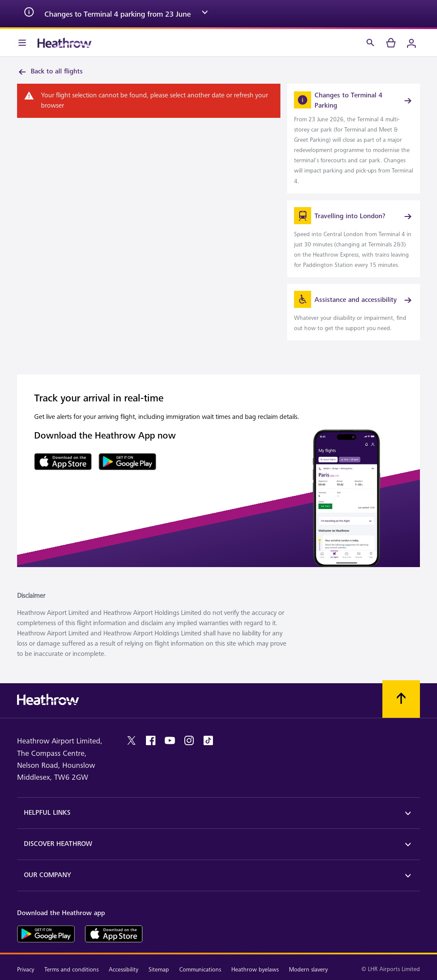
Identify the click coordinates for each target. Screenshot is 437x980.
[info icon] (29, 14)
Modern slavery (308, 970)
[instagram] (189, 740)
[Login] (411, 43)
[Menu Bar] (22, 43)
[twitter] (131, 740)
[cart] (391, 43)
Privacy (26, 970)
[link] (354, 139)
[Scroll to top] (401, 699)
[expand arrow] (205, 14)
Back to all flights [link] (50, 72)
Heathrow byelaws (255, 970)
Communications (200, 970)
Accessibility (124, 970)
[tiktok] (208, 740)
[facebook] (151, 740)
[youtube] (170, 740)
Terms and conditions (71, 970)
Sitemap (159, 970)
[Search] (370, 43)
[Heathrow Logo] (64, 43)
